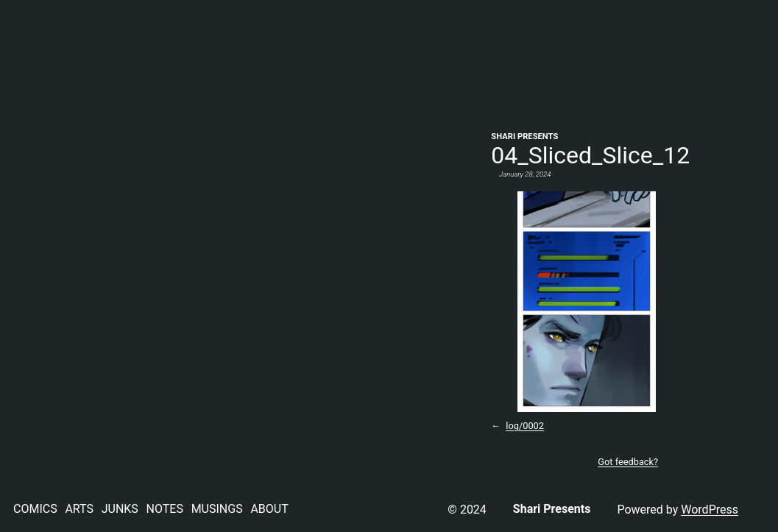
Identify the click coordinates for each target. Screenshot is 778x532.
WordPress (710, 510)
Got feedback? (628, 462)
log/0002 (525, 426)
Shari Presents (524, 136)
